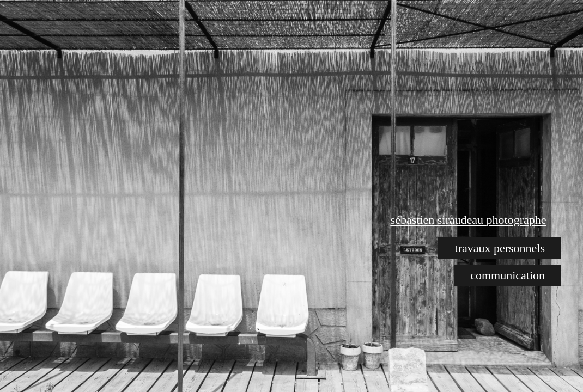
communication (508, 275)
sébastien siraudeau (439, 220)
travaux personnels (500, 248)
